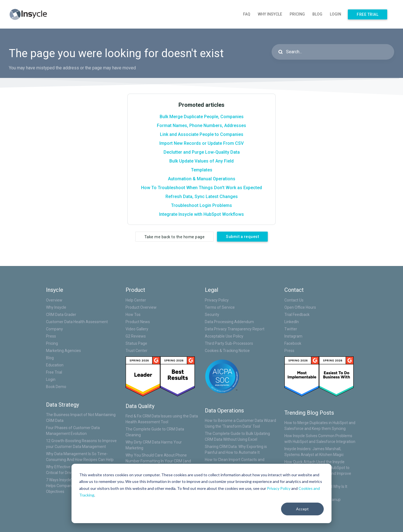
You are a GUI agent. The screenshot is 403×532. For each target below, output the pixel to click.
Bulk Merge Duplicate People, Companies (202, 117)
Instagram (293, 336)
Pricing (297, 14)
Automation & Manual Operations (202, 179)
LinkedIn (292, 322)
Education (55, 365)
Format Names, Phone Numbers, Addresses (201, 126)
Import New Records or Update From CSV (201, 143)
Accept (302, 509)
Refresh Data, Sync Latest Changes (202, 197)
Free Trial (368, 14)
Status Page (136, 343)
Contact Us (294, 300)
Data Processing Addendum (229, 322)
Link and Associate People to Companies (202, 134)
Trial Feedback (297, 315)
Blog (317, 14)
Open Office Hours (300, 307)
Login (336, 14)
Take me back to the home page (175, 237)
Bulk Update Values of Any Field (201, 161)
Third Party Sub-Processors (229, 343)
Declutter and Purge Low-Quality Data (202, 152)
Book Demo (56, 387)
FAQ (247, 14)
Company (54, 329)
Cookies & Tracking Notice (227, 351)
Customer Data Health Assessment (77, 322)
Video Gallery (137, 329)
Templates (202, 170)
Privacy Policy (279, 488)
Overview (54, 300)
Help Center (136, 300)
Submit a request (242, 237)
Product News (138, 322)
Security (212, 315)
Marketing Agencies (63, 351)
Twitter (291, 329)
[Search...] (333, 52)
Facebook (293, 343)
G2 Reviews (136, 336)
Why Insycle (270, 14)
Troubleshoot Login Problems (201, 205)
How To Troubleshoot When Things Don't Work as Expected (201, 188)
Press (51, 336)
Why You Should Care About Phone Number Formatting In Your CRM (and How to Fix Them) (158, 461)
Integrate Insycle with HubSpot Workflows (201, 214)
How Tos (133, 315)
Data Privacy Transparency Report (235, 329)
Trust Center (137, 351)
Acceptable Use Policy (224, 336)
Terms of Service (220, 307)
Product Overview (141, 307)
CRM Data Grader (61, 315)
